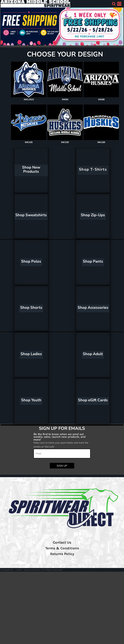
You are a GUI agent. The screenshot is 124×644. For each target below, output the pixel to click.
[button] (114, 4)
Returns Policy (62, 554)
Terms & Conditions (62, 548)
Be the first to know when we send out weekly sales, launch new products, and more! (59, 437)
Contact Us (62, 542)
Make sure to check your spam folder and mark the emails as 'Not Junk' (61, 445)
